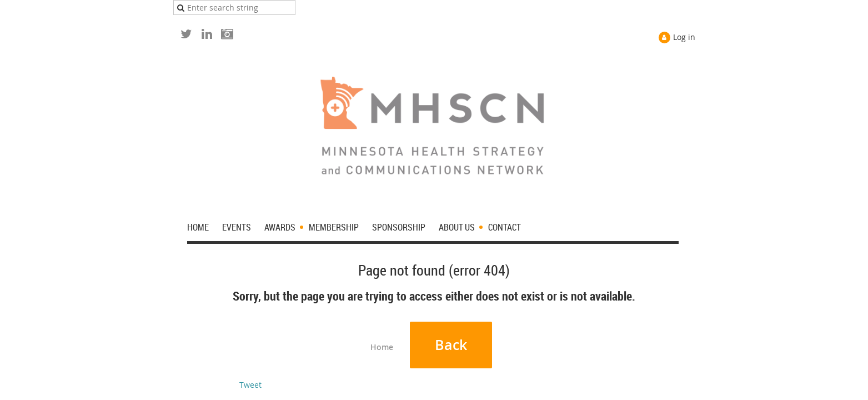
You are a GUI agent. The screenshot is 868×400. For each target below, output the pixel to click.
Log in (684, 37)
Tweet (250, 385)
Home (382, 347)
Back (451, 345)
